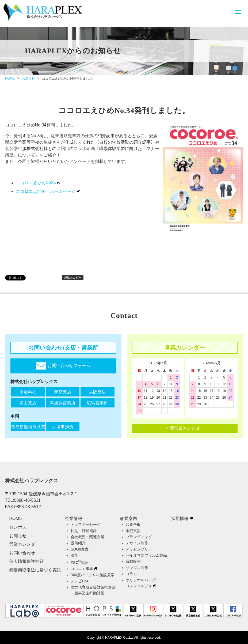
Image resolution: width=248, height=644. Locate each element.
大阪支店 (97, 392)
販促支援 (133, 531)
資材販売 (133, 561)
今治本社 (28, 392)
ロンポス (18, 527)
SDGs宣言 (79, 549)
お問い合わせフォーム (63, 366)
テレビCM (79, 581)
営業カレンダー (24, 544)
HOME (10, 78)
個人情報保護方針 (26, 561)
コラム (131, 574)
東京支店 (63, 392)
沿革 (74, 555)
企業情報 (74, 518)
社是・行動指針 (84, 531)
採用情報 (180, 518)
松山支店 (28, 403)
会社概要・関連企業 (87, 537)
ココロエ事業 (82, 569)
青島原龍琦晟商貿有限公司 (28, 427)
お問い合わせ (22, 553)
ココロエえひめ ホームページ (46, 191)
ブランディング (139, 537)
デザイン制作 (137, 543)
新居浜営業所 (63, 403)
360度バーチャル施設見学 (93, 575)
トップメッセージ (86, 525)
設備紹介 (78, 543)
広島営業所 (97, 403)
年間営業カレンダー (185, 428)
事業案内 (128, 518)
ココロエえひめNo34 (36, 183)
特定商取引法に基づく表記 (35, 570)
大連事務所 (63, 427)
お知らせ (28, 78)
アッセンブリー (139, 549)
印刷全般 (133, 525)
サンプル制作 (137, 568)
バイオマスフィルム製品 (146, 555)
